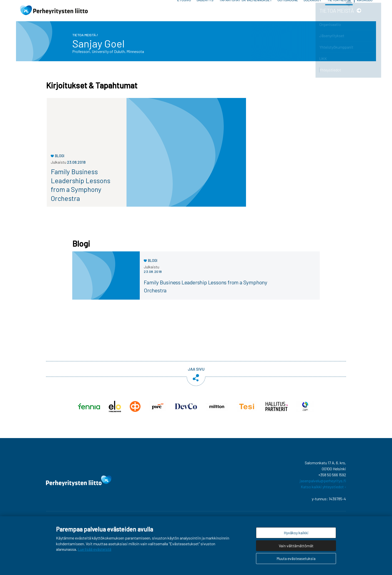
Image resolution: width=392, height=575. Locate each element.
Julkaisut (312, 12)
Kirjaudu (365, 12)
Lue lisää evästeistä (94, 549)
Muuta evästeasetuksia (296, 558)
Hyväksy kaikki (296, 533)
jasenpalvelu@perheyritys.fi (323, 484)
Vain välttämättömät (296, 546)
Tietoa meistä (339, 12)
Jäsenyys (205, 12)
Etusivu (184, 12)
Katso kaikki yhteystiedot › (323, 490)
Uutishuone (288, 12)
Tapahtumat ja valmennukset (246, 12)
